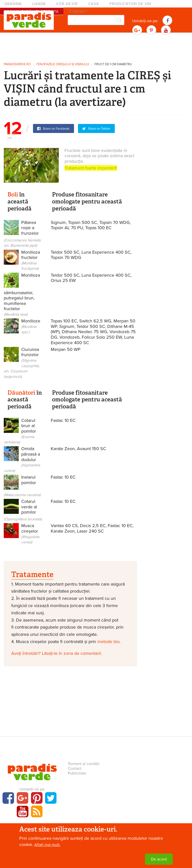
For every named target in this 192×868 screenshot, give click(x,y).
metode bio (108, 642)
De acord (159, 861)
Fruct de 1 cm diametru (113, 64)
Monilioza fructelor (31, 260)
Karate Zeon (63, 449)
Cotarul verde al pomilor (23, 510)
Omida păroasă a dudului (22, 459)
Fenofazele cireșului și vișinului (63, 64)
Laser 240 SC (90, 531)
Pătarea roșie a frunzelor (22, 234)
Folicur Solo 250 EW (102, 337)
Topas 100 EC (98, 228)
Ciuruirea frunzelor (22, 363)
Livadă (39, 4)
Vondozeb (69, 337)
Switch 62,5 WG (95, 321)
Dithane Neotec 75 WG (84, 332)
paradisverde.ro (17, 64)
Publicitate (77, 773)
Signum (58, 222)
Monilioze (23, 327)
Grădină (13, 4)
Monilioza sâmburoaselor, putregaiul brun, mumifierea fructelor (22, 295)
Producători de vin (130, 4)
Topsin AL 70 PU (67, 228)
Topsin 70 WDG (114, 222)
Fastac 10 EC (63, 420)
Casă (94, 4)
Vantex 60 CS (64, 526)
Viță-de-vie (67, 4)
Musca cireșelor (30, 534)
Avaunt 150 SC (91, 449)
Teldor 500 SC (65, 252)
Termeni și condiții (84, 764)
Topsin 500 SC (82, 222)
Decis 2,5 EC (93, 526)
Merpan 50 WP (66, 349)
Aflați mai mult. (47, 846)
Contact (75, 769)
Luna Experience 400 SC (106, 252)
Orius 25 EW (63, 280)
